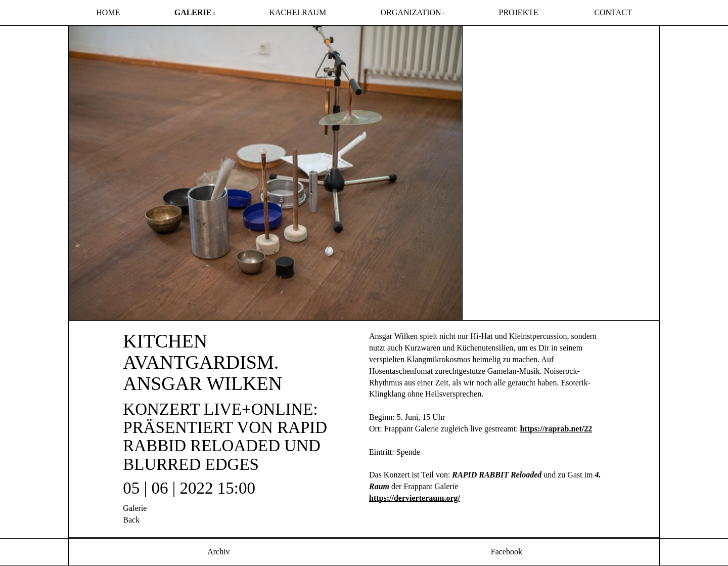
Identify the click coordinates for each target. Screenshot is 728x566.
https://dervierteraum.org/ (415, 498)
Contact (613, 12)
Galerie (193, 12)
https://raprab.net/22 (556, 429)
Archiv (218, 552)
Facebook (506, 552)
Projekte (519, 12)
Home (108, 12)
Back (131, 520)
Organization (411, 12)
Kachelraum (298, 12)
